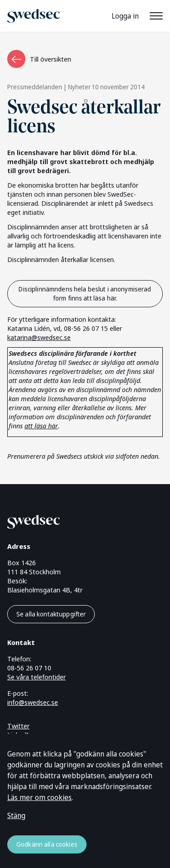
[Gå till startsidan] (74, 520)
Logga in (125, 16)
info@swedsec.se (33, 702)
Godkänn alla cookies (47, 844)
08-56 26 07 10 (29, 668)
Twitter (18, 726)
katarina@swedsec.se (39, 337)
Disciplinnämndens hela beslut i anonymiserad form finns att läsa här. (85, 293)
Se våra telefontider (36, 677)
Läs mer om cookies (39, 797)
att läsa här (41, 426)
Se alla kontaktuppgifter (51, 614)
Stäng (16, 815)
